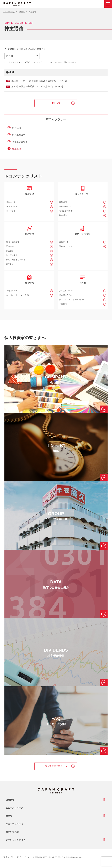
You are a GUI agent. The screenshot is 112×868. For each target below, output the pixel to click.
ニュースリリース (15, 808)
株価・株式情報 (13, 242)
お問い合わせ (12, 832)
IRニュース (11, 202)
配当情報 (10, 246)
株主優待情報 (12, 255)
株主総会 (10, 251)
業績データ (64, 242)
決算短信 (17, 128)
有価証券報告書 (20, 142)
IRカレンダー (12, 206)
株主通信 (17, 149)
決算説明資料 (19, 135)
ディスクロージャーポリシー (72, 300)
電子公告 (10, 264)
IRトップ (56, 103)
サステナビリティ (15, 824)
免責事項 (63, 304)
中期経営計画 (12, 291)
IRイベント (11, 211)
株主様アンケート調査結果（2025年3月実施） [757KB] (39, 81)
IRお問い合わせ (66, 295)
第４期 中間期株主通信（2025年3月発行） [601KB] (37, 86)
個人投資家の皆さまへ (56, 766)
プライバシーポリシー (14, 857)
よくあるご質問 (66, 291)
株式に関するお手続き (16, 260)
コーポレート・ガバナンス (17, 295)
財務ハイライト (66, 246)
